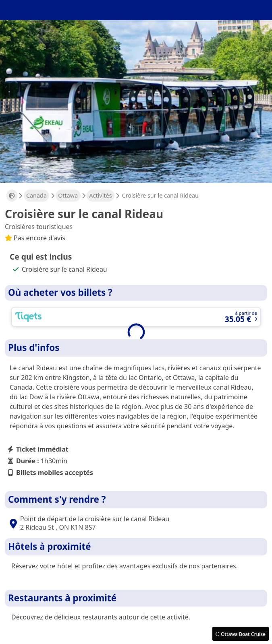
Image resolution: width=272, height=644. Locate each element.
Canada (36, 195)
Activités (100, 195)
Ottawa (68, 195)
